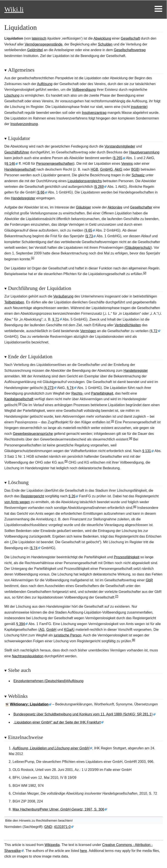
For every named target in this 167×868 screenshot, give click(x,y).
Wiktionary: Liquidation (29, 704)
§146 (11, 164)
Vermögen (88, 331)
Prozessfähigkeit (126, 557)
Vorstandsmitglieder (120, 146)
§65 (89, 230)
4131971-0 (62, 827)
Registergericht (32, 496)
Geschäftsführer (17, 152)
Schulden (105, 44)
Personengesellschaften (55, 164)
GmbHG (106, 169)
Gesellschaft (130, 38)
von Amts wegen (17, 502)
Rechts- (77, 393)
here (83, 851)
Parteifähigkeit (102, 393)
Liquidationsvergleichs (85, 181)
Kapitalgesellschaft (19, 399)
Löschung (12, 95)
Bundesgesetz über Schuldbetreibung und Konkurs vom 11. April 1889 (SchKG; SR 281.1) (83, 714)
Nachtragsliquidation (28, 656)
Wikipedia (52, 845)
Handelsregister (23, 198)
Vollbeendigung (84, 90)
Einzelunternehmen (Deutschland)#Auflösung (48, 681)
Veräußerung (63, 296)
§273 (49, 388)
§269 (99, 187)
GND (48, 827)
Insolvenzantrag (94, 113)
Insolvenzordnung (24, 124)
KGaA (69, 630)
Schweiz (138, 175)
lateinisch (39, 38)
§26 (72, 496)
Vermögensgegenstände (43, 44)
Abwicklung (102, 38)
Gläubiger (83, 207)
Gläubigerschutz (138, 248)
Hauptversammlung (144, 152)
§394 (20, 624)
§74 (70, 388)
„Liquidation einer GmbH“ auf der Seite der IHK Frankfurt (57, 722)
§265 (118, 158)
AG (42, 630)
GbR (149, 580)
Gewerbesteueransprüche (33, 434)
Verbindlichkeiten (128, 325)
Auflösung (45, 84)
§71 (56, 319)
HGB (94, 169)
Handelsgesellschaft (20, 169)
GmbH (51, 630)
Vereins (127, 164)
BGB (135, 169)
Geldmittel (35, 50)
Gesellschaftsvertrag (130, 50)
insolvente (139, 107)
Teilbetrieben (14, 302)
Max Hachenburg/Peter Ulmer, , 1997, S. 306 (58, 809)
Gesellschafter (141, 207)
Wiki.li (14, 9)
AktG (119, 169)
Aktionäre (115, 207)
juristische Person (67, 635)
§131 (147, 451)
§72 (154, 331)
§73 (89, 236)
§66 (41, 192)
